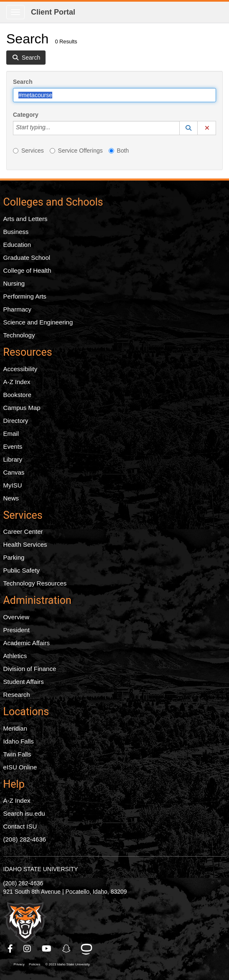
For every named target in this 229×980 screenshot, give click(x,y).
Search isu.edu (24, 813)
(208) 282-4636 (25, 839)
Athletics (15, 656)
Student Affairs (24, 682)
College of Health (27, 270)
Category (26, 115)
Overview (17, 617)
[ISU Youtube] (47, 949)
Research (17, 695)
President (17, 630)
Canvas (14, 472)
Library (13, 459)
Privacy (19, 964)
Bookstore (18, 395)
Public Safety (22, 570)
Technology (19, 335)
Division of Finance (30, 669)
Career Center (23, 531)
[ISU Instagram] (28, 949)
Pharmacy (18, 309)
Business (16, 232)
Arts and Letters (25, 219)
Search (23, 82)
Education (17, 245)
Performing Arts (25, 296)
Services (28, 151)
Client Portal (53, 12)
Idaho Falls (19, 741)
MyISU (13, 485)
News (11, 498)
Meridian (15, 728)
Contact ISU (20, 826)
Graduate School (27, 258)
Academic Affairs (27, 643)
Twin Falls (17, 754)
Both (119, 151)
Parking (14, 557)
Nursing (14, 283)
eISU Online (20, 767)
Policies (35, 964)
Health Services (25, 544)
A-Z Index (17, 382)
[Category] (55, 128)
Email (11, 433)
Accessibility (20, 369)
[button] (188, 128)
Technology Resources (35, 583)
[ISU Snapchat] (67, 949)
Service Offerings (76, 151)
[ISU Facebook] (11, 949)
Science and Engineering (38, 322)
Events (13, 446)
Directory (16, 421)
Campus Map (22, 408)
